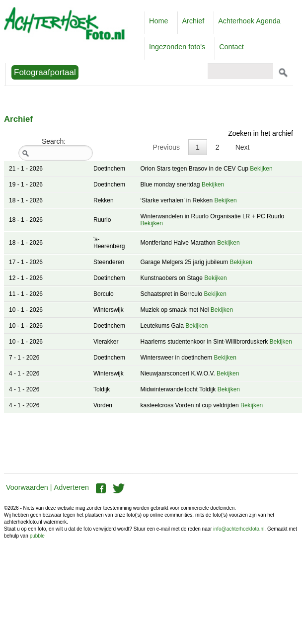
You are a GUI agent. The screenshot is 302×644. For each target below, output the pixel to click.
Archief (193, 21)
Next (243, 147)
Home (158, 21)
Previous (166, 147)
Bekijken (261, 169)
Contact (231, 47)
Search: (56, 149)
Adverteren (72, 487)
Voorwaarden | (29, 487)
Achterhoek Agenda (249, 21)
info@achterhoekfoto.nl (239, 529)
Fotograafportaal (45, 72)
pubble (37, 536)
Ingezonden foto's (177, 47)
